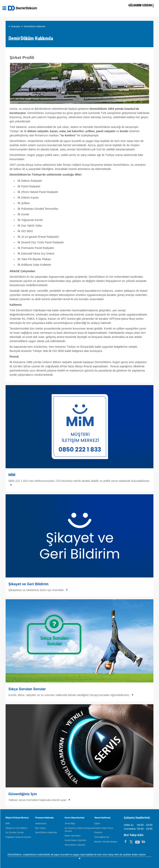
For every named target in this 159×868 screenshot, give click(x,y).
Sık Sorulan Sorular (15, 832)
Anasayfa (16, 26)
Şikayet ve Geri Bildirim (28, 584)
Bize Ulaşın (40, 828)
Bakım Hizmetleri (73, 836)
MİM (12, 475)
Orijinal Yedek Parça (104, 828)
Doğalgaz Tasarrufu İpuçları (18, 837)
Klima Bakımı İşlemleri (75, 845)
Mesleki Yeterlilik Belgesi (106, 842)
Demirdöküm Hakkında (34, 26)
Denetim (98, 832)
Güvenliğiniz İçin (23, 794)
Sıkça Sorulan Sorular (27, 689)
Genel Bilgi (70, 823)
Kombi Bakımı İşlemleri (75, 840)
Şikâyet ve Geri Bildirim (16, 828)
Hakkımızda (41, 823)
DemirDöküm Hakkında (46, 832)
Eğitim (97, 823)
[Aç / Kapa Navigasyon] (4, 8)
